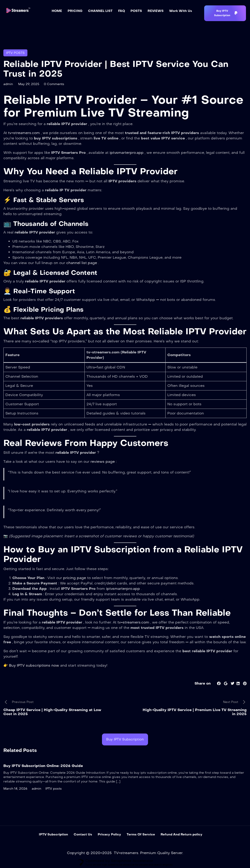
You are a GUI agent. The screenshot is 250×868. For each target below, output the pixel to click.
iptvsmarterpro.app (127, 153)
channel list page (82, 263)
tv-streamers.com (24, 133)
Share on (203, 683)
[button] (225, 13)
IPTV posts (15, 53)
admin (8, 84)
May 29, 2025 (29, 84)
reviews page (103, 462)
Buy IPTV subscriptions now (35, 665)
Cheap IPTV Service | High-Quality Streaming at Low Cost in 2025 (52, 712)
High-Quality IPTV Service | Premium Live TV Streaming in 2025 (195, 712)
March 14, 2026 (15, 789)
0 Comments (54, 84)
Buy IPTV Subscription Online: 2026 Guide (43, 766)
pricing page (75, 578)
